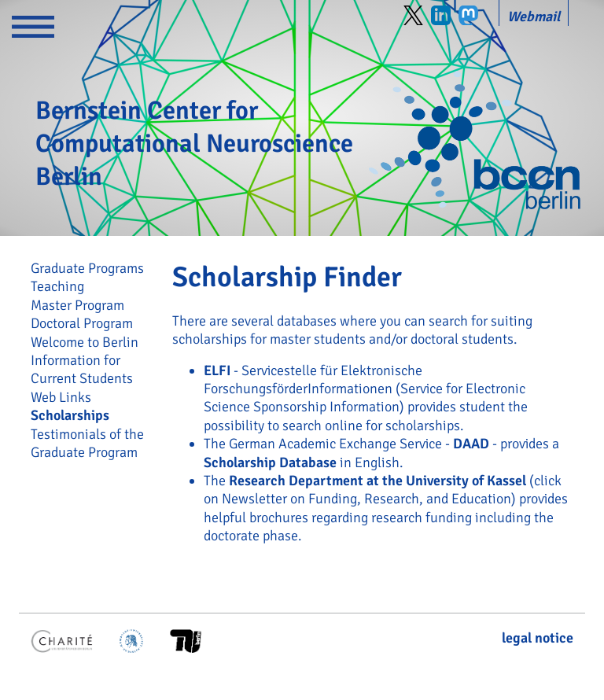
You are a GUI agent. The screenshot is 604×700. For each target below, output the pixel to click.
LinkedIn (441, 15)
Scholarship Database (270, 462)
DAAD (471, 444)
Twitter (413, 15)
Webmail (534, 17)
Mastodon (468, 15)
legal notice (538, 638)
